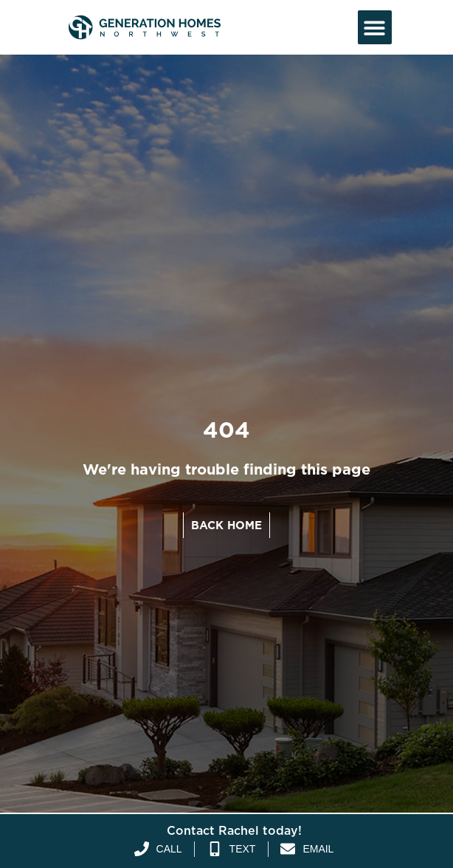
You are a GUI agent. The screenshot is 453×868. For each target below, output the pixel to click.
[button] (375, 28)
